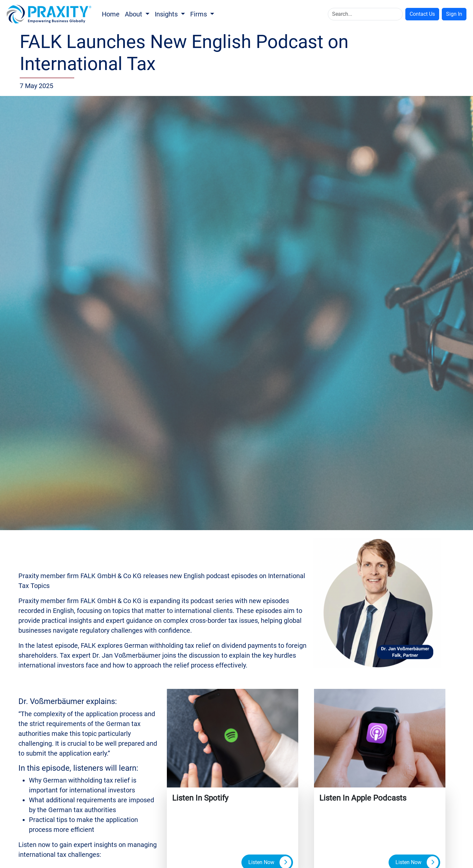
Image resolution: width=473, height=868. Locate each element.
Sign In (454, 14)
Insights (167, 14)
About (134, 14)
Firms (199, 14)
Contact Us (422, 14)
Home (111, 14)
